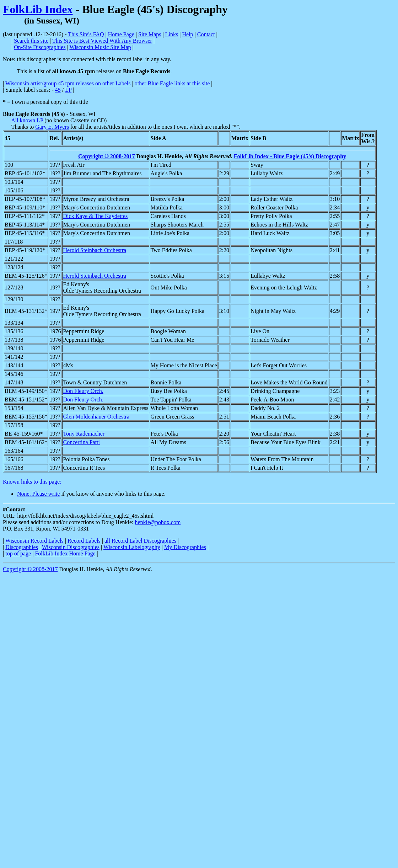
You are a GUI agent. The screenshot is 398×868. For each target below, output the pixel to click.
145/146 (14, 374)
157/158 (14, 425)
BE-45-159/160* (24, 434)
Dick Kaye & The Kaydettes (95, 216)
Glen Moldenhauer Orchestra (96, 417)
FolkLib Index (38, 9)
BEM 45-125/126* (26, 276)
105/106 (14, 190)
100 (9, 165)
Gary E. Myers (52, 127)
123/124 (14, 267)
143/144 (14, 365)
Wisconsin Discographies (71, 547)
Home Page (121, 34)
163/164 (14, 451)
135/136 (14, 331)
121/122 (14, 259)
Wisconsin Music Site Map (100, 47)
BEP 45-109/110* (25, 207)
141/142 (14, 357)
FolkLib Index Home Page (65, 553)
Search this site (31, 41)
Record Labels (84, 541)
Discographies (22, 547)
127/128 (14, 287)
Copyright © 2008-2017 (107, 156)
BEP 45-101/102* (25, 173)
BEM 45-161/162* (26, 442)
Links (172, 34)
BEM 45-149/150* (26, 391)
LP (68, 90)
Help (187, 34)
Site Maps (150, 34)
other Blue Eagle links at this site (172, 83)
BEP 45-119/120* (25, 250)
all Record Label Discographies (140, 541)
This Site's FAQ (86, 34)
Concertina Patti (81, 442)
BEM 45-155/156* (26, 417)
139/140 (14, 348)
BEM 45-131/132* (26, 311)
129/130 (14, 299)
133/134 (14, 323)
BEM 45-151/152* (26, 400)
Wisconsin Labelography (132, 547)
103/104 (14, 182)
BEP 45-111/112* (25, 216)
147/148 (14, 382)
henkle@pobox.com (158, 522)
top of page (18, 553)
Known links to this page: (32, 482)
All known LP (27, 120)
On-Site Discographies (40, 47)
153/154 (14, 408)
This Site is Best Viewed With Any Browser (102, 41)
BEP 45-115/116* (25, 233)
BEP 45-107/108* (25, 199)
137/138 (14, 340)
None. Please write (38, 494)
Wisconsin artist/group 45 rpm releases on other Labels (68, 83)
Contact (206, 34)
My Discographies (185, 547)
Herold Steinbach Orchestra (95, 250)
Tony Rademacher (84, 434)
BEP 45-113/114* (25, 225)
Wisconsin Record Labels (34, 541)
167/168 (14, 468)
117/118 (14, 242)
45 (58, 90)
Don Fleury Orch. (83, 391)
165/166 (14, 459)
